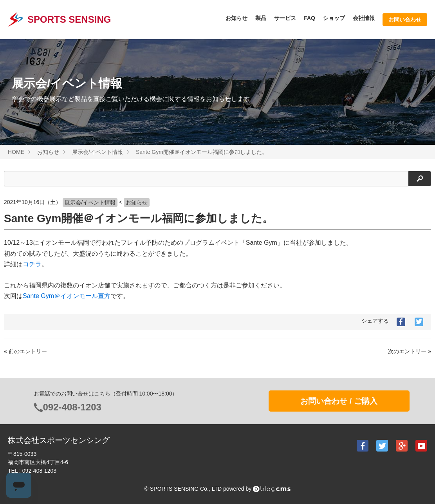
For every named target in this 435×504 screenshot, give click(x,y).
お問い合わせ (405, 20)
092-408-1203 (72, 407)
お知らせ (236, 18)
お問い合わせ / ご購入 (339, 401)
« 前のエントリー (25, 351)
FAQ (310, 18)
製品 (261, 18)
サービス (285, 18)
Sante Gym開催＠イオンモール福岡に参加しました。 (139, 218)
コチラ (32, 264)
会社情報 (364, 18)
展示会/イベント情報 (90, 202)
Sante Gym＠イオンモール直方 (67, 296)
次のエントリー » (410, 351)
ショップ (334, 18)
